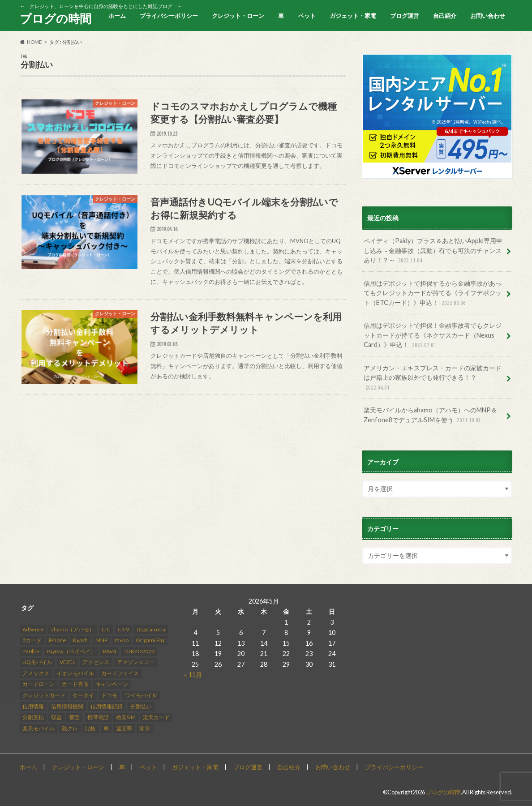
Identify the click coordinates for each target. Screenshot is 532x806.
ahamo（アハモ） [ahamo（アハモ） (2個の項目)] (73, 629)
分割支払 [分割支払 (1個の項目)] (33, 717)
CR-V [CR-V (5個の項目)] (124, 629)
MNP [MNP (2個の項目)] (101, 640)
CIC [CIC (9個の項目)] (106, 629)
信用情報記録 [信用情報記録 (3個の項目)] (107, 706)
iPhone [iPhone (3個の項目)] (57, 640)
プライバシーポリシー (169, 16)
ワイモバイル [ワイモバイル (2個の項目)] (141, 695)
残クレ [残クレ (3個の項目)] (70, 728)
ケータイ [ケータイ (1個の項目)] (83, 695)
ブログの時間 (56, 18)
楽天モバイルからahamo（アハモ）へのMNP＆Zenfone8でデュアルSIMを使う (430, 415)
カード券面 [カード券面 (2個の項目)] (75, 684)
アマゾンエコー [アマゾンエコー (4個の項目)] (136, 662)
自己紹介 (445, 16)
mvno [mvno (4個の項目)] (122, 640)
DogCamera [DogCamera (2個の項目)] (151, 629)
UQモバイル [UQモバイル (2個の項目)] (37, 662)
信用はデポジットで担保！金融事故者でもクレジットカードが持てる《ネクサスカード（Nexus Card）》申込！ (433, 336)
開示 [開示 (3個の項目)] (145, 728)
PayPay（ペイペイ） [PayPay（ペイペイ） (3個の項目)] (71, 651)
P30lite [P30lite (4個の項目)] (31, 651)
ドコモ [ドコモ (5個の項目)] (109, 695)
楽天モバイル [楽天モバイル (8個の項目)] (39, 728)
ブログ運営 (405, 16)
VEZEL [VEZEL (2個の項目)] (67, 662)
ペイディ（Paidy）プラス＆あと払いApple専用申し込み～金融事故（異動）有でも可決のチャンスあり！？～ (433, 251)
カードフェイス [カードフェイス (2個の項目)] (120, 673)
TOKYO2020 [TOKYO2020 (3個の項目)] (139, 651)
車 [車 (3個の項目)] (106, 728)
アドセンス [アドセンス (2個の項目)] (96, 662)
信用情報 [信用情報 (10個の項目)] (33, 706)
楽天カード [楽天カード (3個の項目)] (156, 717)
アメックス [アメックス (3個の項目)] (36, 673)
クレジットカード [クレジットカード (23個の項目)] (44, 695)
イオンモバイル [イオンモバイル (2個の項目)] (75, 673)
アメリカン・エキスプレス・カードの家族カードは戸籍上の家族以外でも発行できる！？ (433, 378)
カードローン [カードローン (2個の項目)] (39, 684)
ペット (307, 16)
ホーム (117, 16)
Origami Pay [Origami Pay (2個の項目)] (150, 640)
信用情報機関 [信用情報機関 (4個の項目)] (67, 706)
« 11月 (193, 675)
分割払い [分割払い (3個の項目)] (141, 706)
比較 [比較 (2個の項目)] (90, 728)
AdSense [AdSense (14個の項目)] (33, 629)
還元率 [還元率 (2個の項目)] (124, 728)
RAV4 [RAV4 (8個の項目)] (109, 651)
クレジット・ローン (238, 16)
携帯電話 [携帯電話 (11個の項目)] (98, 717)
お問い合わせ (488, 16)
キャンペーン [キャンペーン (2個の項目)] (112, 684)
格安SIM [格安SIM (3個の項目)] (126, 717)
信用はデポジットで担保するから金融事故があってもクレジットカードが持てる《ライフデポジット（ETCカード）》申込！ (433, 294)
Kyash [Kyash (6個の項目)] (80, 640)
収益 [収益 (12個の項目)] (56, 717)
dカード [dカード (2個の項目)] (32, 640)
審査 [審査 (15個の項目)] (74, 717)
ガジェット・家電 (353, 16)
